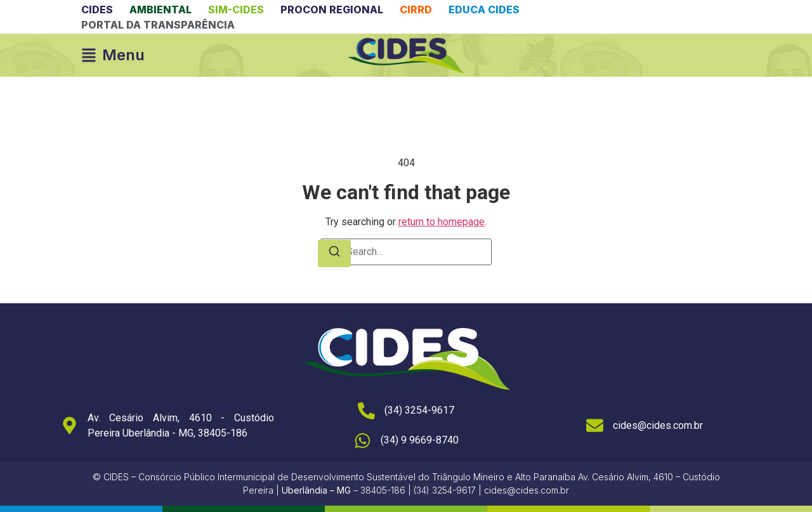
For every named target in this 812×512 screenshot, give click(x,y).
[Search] (334, 253)
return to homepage (442, 222)
